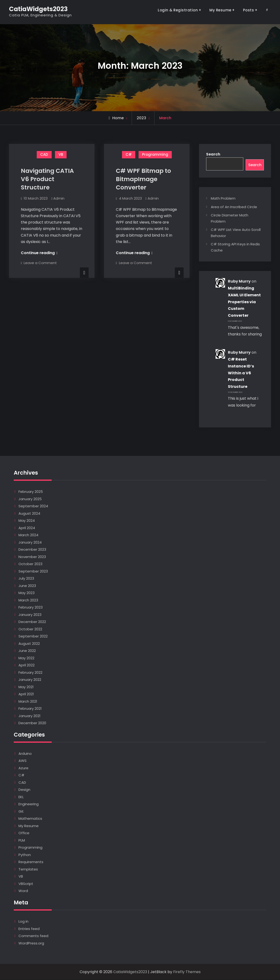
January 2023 (30, 615)
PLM (22, 840)
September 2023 (33, 571)
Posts (249, 10)
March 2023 (28, 600)
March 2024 (28, 535)
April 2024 (27, 528)
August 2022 (29, 644)
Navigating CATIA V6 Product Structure (47, 179)
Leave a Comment (40, 263)
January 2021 (29, 716)
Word (23, 891)
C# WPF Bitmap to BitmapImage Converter (143, 179)
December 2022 (32, 622)
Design (24, 790)
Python (25, 855)
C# (129, 154)
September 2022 (33, 636)
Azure (23, 768)
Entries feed (29, 929)
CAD (44, 154)
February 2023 (31, 607)
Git (21, 812)
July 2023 (26, 579)
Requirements (31, 862)
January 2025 (30, 499)
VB (61, 154)
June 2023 (27, 586)
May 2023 (27, 593)
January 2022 (30, 680)
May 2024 (27, 521)
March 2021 (28, 702)
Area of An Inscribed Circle (234, 207)
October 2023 (30, 564)
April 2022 (27, 665)
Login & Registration (178, 10)
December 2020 (32, 723)
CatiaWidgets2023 (38, 9)
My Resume (220, 10)
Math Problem (223, 199)
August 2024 (29, 514)
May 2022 (26, 658)
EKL (21, 797)
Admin (59, 198)
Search (213, 154)
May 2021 (26, 687)
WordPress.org (31, 943)
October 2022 (30, 629)
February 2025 (31, 492)
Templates (28, 869)
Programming (155, 154)
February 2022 (30, 673)
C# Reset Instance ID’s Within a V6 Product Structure (241, 373)
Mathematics (30, 819)
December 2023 (32, 550)
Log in (23, 922)
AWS (23, 761)
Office (24, 833)
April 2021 (26, 694)
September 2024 (33, 506)
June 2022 (27, 651)
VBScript (26, 884)
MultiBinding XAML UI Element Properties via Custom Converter (244, 302)
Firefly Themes (187, 972)
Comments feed (33, 936)
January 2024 (30, 543)
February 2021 (30, 709)
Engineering (29, 804)
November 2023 (32, 557)
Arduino (25, 754)
